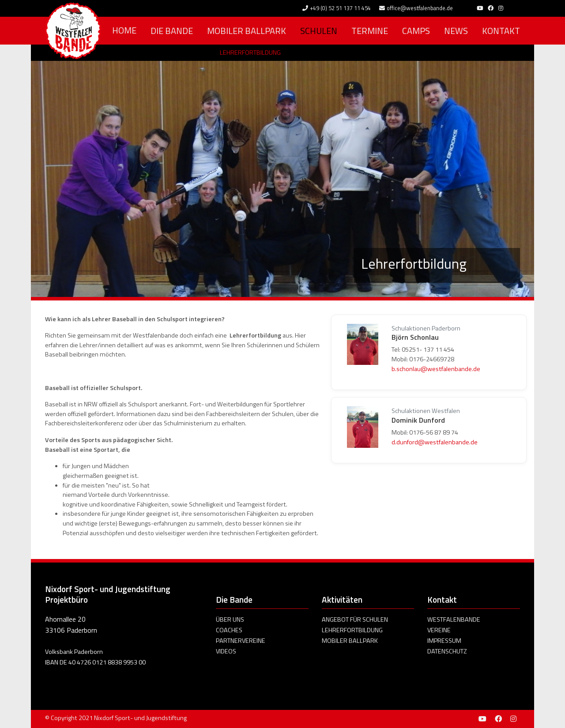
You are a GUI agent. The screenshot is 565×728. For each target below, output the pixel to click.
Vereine (439, 630)
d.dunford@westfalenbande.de (435, 442)
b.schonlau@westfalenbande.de (436, 369)
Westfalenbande (454, 619)
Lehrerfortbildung (250, 53)
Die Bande (172, 31)
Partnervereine (241, 641)
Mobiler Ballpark (247, 31)
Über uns (230, 619)
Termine (370, 31)
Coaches (229, 630)
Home (124, 30)
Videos (226, 651)
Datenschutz (447, 651)
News (456, 31)
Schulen (319, 31)
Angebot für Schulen (355, 619)
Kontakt (501, 31)
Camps (416, 31)
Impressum (444, 641)
